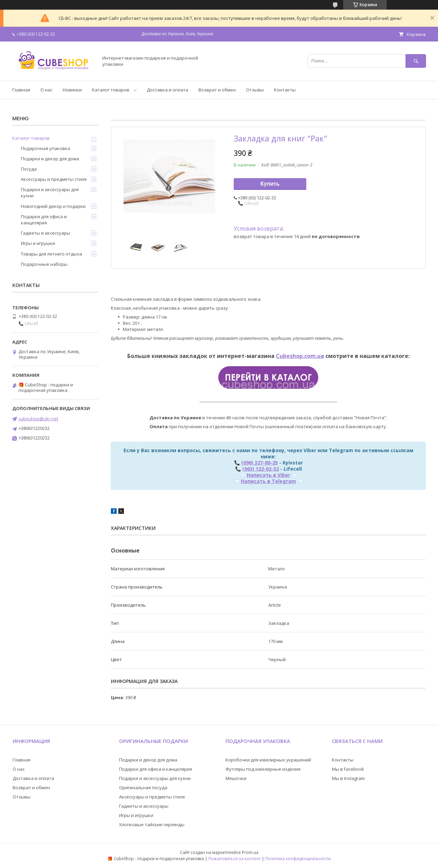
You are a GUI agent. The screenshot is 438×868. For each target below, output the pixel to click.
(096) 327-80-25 (260, 463)
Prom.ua (250, 852)
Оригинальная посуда (143, 788)
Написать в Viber (268, 475)
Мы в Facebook (348, 769)
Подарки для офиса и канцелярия (44, 220)
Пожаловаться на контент (235, 859)
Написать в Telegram (268, 481)
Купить (270, 184)
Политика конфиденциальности (298, 859)
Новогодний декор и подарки (53, 206)
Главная (21, 90)
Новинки (72, 90)
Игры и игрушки (38, 243)
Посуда (29, 169)
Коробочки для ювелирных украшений (268, 760)
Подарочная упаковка (46, 148)
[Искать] (416, 61)
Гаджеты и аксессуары (46, 233)
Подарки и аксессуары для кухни (50, 193)
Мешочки (236, 778)
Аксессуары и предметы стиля (54, 179)
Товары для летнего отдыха (51, 254)
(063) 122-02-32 (261, 469)
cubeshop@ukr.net (38, 419)
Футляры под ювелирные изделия (263, 769)
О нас (46, 90)
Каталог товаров (111, 90)
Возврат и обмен (217, 90)
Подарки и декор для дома (50, 159)
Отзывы (255, 90)
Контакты (285, 90)
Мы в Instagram (348, 778)
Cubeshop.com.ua (300, 356)
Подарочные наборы (44, 264)
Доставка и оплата (168, 90)
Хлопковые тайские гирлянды (152, 824)
